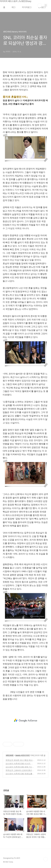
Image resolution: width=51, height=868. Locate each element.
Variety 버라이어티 (23, 755)
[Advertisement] (26, 720)
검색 (40, 5)
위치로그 (42, 7)
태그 (14, 7)
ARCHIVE (10, 755)
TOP (46, 859)
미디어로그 (27, 7)
